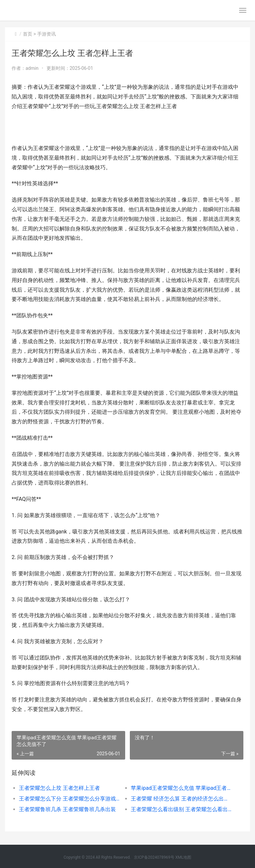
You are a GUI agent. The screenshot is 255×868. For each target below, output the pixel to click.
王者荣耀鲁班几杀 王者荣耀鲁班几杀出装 (67, 809)
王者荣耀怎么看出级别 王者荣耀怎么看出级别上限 (181, 809)
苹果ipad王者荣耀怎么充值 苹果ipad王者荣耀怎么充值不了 (181, 788)
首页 (28, 34)
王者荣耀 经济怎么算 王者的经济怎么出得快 (181, 799)
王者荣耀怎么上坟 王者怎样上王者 (59, 788)
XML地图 (183, 857)
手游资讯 (46, 34)
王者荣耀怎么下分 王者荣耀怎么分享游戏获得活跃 (69, 799)
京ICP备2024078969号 (154, 857)
